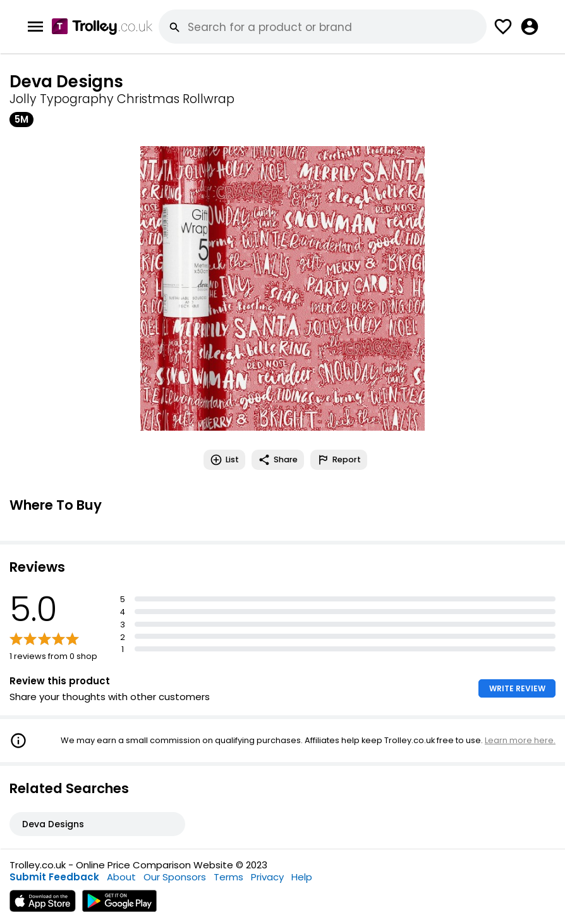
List (224, 460)
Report (339, 460)
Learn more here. (520, 740)
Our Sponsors (175, 877)
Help (302, 877)
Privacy (267, 877)
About (121, 877)
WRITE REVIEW (517, 688)
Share (278, 460)
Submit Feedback (54, 877)
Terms (228, 877)
